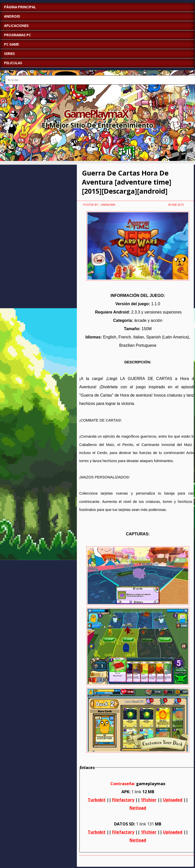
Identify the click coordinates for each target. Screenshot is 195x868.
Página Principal (20, 7)
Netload (138, 808)
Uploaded (173, 800)
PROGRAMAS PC (18, 35)
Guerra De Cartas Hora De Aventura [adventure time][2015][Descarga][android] (127, 182)
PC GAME (11, 44)
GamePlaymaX (96, 114)
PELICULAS (13, 63)
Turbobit (97, 800)
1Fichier (149, 800)
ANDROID (12, 16)
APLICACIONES (16, 26)
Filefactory (123, 800)
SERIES (9, 54)
